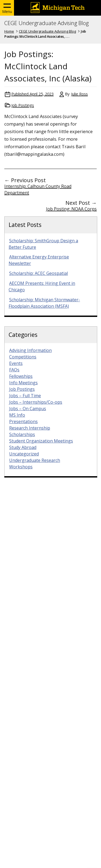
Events (16, 363)
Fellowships (21, 376)
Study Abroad (23, 447)
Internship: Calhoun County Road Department (38, 189)
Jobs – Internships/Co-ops (36, 402)
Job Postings (23, 105)
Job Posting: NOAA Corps (71, 209)
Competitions (23, 357)
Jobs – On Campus (28, 409)
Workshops (21, 467)
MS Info (17, 415)
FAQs (14, 370)
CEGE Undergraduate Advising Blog (46, 23)
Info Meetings (23, 383)
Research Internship (30, 428)
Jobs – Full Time (25, 396)
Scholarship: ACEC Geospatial (39, 273)
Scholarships (22, 434)
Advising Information (30, 350)
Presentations (23, 421)
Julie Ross (79, 94)
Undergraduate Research (35, 460)
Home (9, 31)
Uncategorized (24, 454)
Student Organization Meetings (41, 441)
